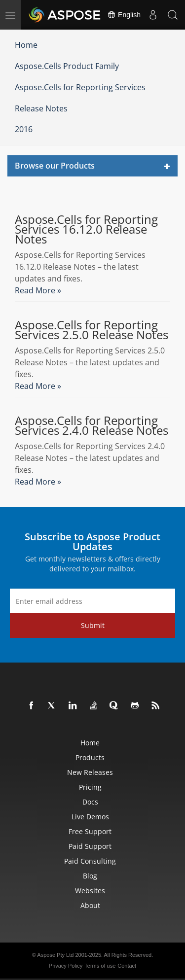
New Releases (90, 772)
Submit (93, 625)
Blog (90, 876)
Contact (127, 966)
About (90, 905)
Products (90, 757)
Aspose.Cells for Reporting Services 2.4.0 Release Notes (92, 425)
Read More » (38, 290)
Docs (90, 802)
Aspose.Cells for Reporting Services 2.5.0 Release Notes (92, 330)
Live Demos (90, 817)
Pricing (90, 787)
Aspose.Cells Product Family (67, 66)
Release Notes (41, 108)
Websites (90, 891)
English (124, 15)
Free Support (90, 831)
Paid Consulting (90, 861)
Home (26, 45)
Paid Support (90, 846)
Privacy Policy (66, 966)
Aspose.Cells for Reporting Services (80, 87)
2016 (24, 129)
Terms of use (100, 966)
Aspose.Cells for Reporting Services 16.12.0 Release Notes (86, 229)
